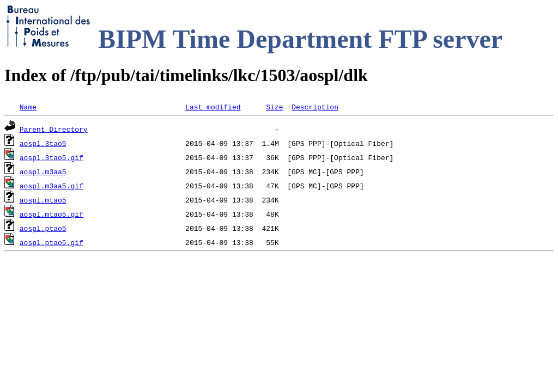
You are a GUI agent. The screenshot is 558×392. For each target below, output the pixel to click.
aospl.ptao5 (43, 228)
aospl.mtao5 (43, 200)
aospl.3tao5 (43, 143)
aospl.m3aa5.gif (51, 186)
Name (28, 107)
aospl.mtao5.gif (51, 214)
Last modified (213, 107)
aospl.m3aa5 (43, 171)
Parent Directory (54, 129)
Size (274, 107)
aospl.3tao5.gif (51, 157)
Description (315, 107)
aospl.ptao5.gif (51, 242)
